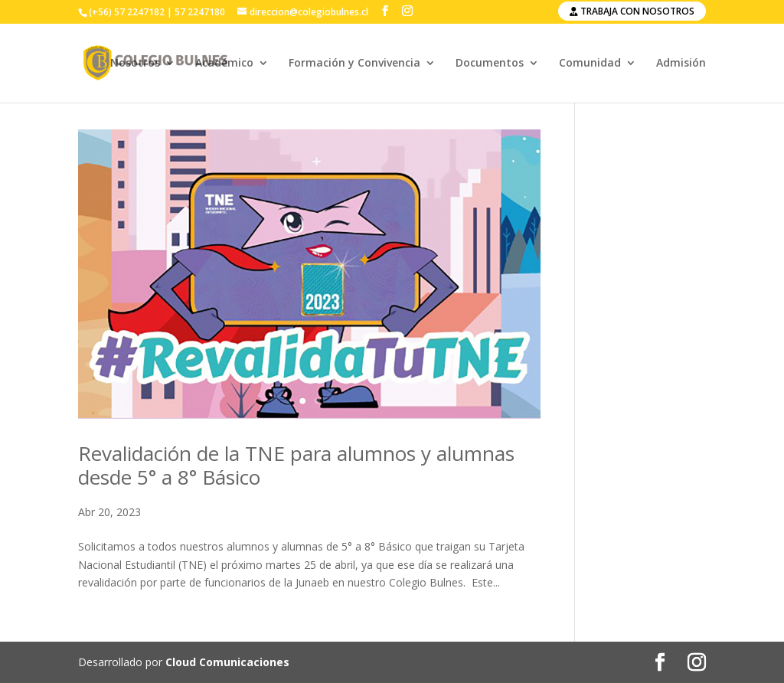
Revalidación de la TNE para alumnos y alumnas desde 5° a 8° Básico (296, 465)
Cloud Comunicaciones (227, 662)
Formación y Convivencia (354, 64)
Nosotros (135, 64)
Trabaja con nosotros (632, 11)
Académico (224, 64)
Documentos (490, 64)
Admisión (681, 64)
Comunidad (590, 64)
